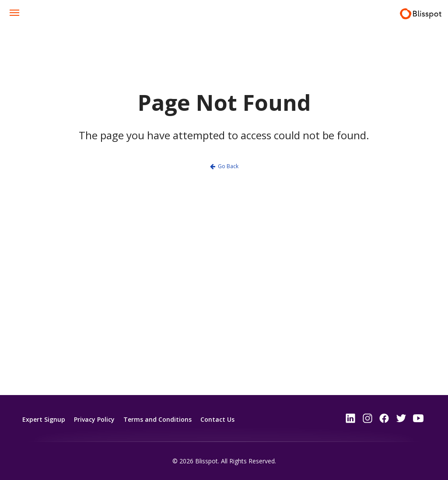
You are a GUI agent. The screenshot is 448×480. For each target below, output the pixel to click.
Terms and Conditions (157, 419)
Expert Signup (44, 419)
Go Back (228, 166)
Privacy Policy (94, 419)
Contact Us (217, 419)
